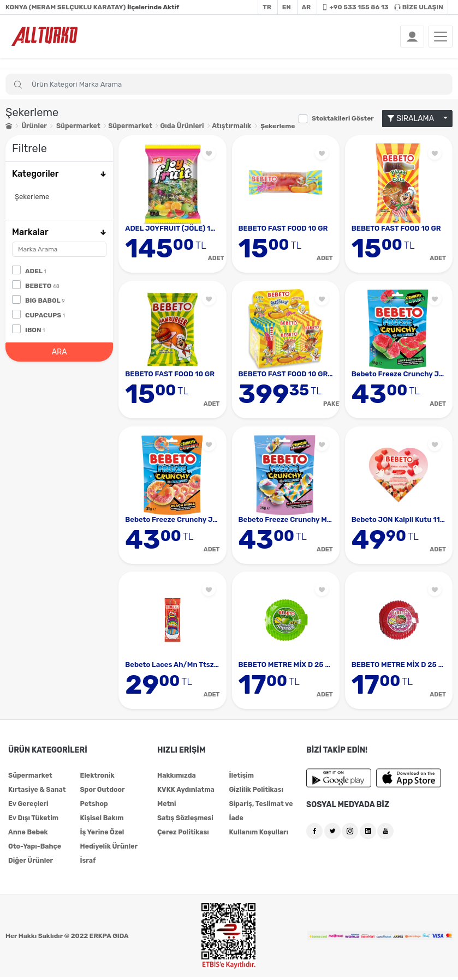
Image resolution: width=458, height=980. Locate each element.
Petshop (93, 807)
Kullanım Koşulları (258, 835)
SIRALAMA (414, 119)
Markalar (59, 232)
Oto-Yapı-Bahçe (34, 849)
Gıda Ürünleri (179, 126)
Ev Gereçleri (28, 807)
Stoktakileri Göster (343, 118)
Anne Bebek (28, 835)
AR (307, 7)
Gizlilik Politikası (255, 792)
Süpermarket (77, 126)
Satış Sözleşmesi (185, 821)
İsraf (87, 863)
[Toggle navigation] (441, 37)
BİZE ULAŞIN (419, 7)
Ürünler (34, 126)
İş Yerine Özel (101, 835)
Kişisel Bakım (101, 821)
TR (267, 7)
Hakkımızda (176, 778)
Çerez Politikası (182, 835)
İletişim (241, 778)
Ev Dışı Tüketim (33, 821)
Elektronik (97, 778)
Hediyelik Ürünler (108, 849)
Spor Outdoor (102, 792)
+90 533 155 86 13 (355, 7)
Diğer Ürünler (30, 863)
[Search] (229, 84)
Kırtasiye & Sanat (36, 792)
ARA (60, 351)
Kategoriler (59, 174)
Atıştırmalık (228, 126)
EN (287, 7)
